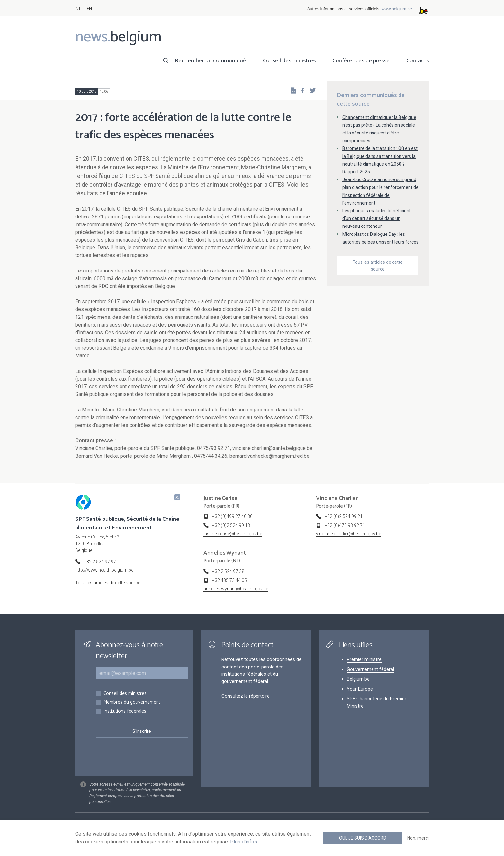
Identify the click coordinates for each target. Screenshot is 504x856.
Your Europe (360, 689)
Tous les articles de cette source (378, 266)
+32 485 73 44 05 (230, 580)
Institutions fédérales (125, 711)
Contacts (418, 61)
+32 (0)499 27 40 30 (232, 516)
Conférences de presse (361, 61)
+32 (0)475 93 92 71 (345, 525)
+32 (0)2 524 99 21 (344, 516)
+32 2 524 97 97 (100, 562)
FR (89, 9)
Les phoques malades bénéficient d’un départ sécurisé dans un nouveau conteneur (377, 218)
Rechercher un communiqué (211, 61)
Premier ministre (364, 659)
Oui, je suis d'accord (363, 838)
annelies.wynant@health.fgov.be (236, 589)
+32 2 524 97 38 (228, 571)
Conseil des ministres (289, 61)
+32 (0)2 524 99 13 (231, 525)
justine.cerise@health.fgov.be (233, 534)
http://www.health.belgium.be (104, 570)
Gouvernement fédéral (370, 669)
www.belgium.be (397, 9)
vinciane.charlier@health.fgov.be (348, 534)
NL (78, 9)
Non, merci (418, 838)
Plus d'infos (244, 842)
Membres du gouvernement (132, 702)
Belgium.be (358, 679)
